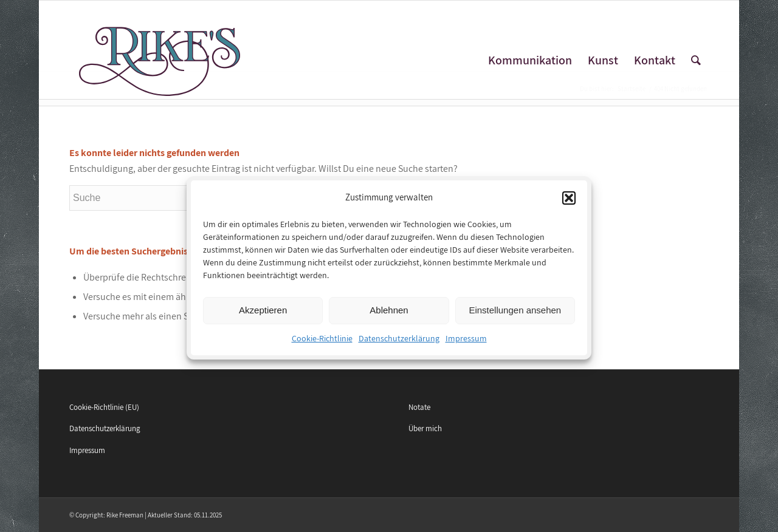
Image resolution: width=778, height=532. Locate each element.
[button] (569, 203)
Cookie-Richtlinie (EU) (104, 407)
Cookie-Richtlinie (322, 343)
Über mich (425, 428)
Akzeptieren (263, 315)
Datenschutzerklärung (399, 343)
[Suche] (696, 60)
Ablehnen (389, 315)
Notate (419, 407)
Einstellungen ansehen (515, 315)
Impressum (466, 343)
